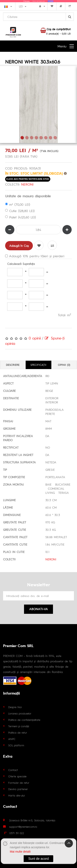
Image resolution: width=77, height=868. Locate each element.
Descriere (13, 365)
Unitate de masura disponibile (28, 196)
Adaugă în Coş (19, 246)
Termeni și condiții (19, 726)
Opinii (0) (64, 365)
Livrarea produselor (20, 713)
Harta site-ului (16, 795)
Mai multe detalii (20, 852)
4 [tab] (36, 138)
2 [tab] (27, 138)
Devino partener (18, 789)
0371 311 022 (17, 833)
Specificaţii (38, 365)
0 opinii (35, 338)
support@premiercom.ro (23, 827)
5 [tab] (41, 138)
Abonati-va (38, 609)
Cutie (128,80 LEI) (20, 211)
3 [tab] (32, 138)
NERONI (27, 184)
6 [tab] (46, 138)
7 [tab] (50, 138)
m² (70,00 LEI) (18, 204)
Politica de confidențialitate (24, 720)
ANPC (12, 739)
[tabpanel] (38, 104)
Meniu (62, 46)
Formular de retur (19, 783)
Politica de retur (18, 732)
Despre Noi (15, 707)
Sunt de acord (39, 859)
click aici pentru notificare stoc (28, 179)
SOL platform (16, 745)
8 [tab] (55, 138)
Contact (13, 770)
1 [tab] (22, 138)
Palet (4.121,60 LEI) (21, 217)
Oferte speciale (17, 776)
